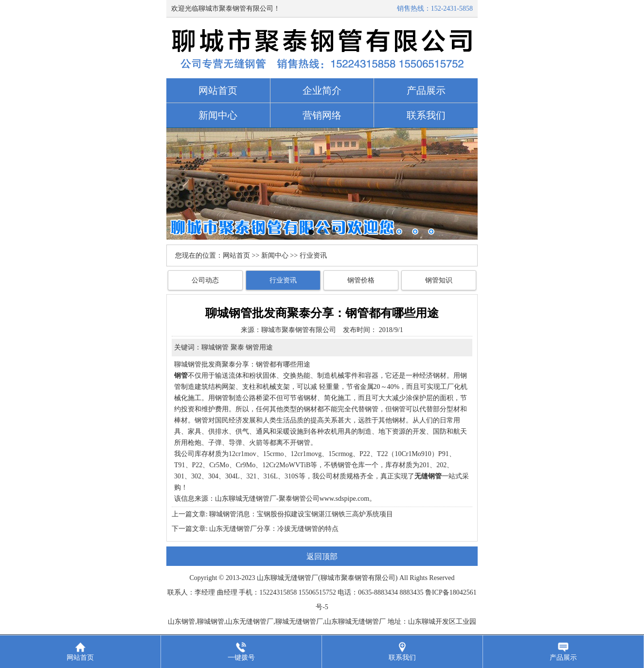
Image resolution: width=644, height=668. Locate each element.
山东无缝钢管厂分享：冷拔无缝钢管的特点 (274, 529)
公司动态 (205, 280)
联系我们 (426, 115)
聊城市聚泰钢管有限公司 (299, 330)
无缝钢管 (298, 578)
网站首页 (218, 90)
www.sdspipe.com (345, 499)
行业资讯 (283, 280)
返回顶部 (322, 556)
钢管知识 (439, 280)
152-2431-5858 (452, 9)
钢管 (201, 420)
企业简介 (322, 90)
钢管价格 (361, 280)
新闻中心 (218, 115)
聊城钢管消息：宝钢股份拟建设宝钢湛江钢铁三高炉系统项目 (301, 514)
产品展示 (426, 90)
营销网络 (322, 115)
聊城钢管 (188, 364)
